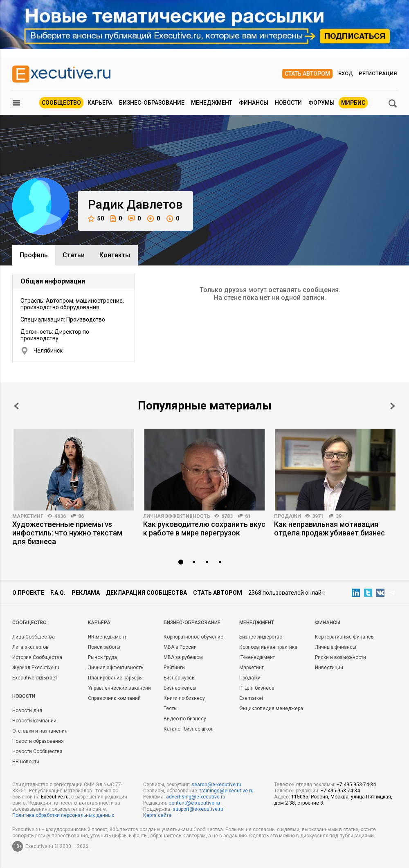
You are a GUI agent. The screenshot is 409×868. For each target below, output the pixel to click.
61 (248, 516)
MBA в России (180, 647)
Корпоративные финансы (345, 637)
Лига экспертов (30, 647)
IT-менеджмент (257, 657)
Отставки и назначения (40, 731)
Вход (346, 73)
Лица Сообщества (34, 637)
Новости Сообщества (37, 751)
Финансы (254, 103)
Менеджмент (212, 103)
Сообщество (61, 103)
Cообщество (29, 623)
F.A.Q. (58, 593)
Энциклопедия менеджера (271, 708)
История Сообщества (37, 657)
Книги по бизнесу (184, 698)
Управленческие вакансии (119, 688)
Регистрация (378, 73)
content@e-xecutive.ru (194, 803)
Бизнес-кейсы (180, 688)
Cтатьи (74, 255)
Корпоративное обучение (193, 637)
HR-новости (26, 762)
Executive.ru (55, 797)
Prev (16, 406)
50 (96, 219)
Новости (288, 103)
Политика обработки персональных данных (63, 815)
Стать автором (307, 74)
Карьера (100, 103)
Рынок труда (102, 657)
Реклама (86, 593)
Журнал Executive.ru (36, 668)
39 (339, 516)
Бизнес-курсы (180, 678)
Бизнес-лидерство (261, 637)
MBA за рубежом (183, 657)
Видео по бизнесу (185, 719)
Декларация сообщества (146, 593)
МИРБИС (353, 103)
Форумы (321, 103)
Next (393, 406)
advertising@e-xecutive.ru (196, 797)
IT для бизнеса (257, 688)
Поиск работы (104, 647)
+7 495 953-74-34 (356, 785)
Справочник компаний (114, 698)
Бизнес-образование (152, 103)
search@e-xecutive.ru (216, 785)
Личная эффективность (177, 516)
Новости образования (38, 741)
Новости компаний (34, 721)
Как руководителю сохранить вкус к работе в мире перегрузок (204, 528)
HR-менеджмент (107, 637)
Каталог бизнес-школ (189, 729)
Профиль (34, 255)
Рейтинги (174, 668)
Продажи (288, 516)
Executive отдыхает (35, 678)
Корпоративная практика (268, 647)
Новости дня (27, 711)
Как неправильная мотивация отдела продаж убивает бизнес (329, 528)
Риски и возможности (340, 657)
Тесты (171, 708)
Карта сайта (157, 815)
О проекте (28, 593)
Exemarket (251, 698)
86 (81, 516)
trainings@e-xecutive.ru (227, 791)
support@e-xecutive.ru (198, 809)
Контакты (115, 255)
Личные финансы (336, 647)
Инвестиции (329, 668)
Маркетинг (28, 516)
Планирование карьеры (115, 678)
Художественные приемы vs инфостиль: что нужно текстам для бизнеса (67, 533)
